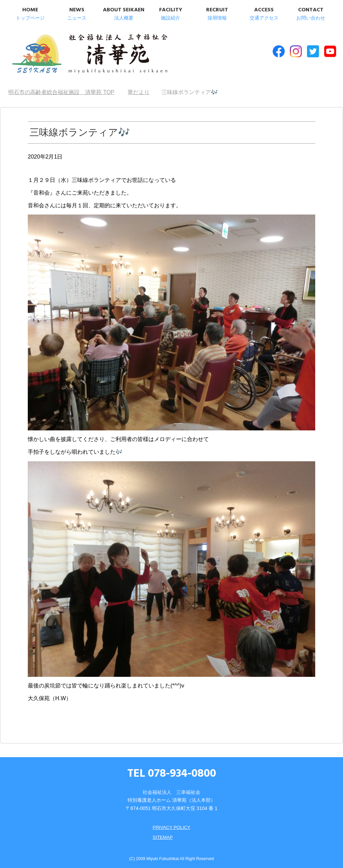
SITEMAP (162, 834)
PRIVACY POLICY (171, 824)
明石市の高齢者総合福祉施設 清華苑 (78, 55)
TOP (61, 89)
